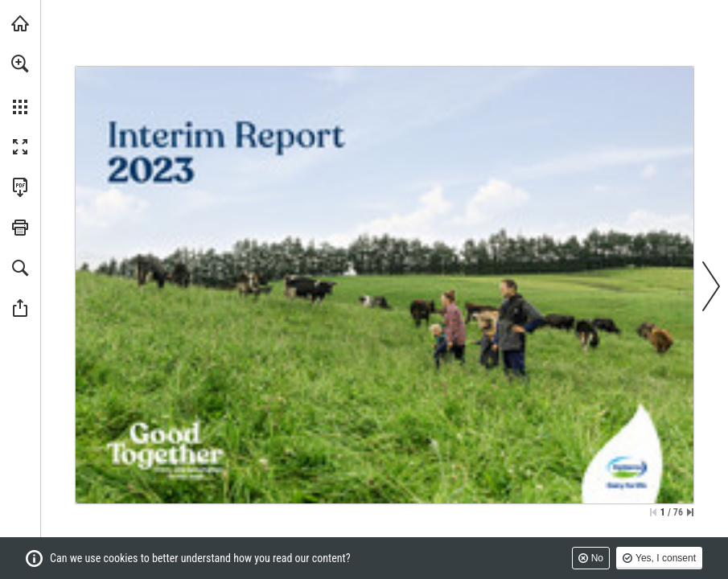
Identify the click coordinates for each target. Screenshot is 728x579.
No (597, 558)
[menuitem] (20, 84)
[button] (20, 64)
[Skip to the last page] (690, 512)
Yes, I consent (666, 558)
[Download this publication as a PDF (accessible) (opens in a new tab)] (20, 187)
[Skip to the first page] (653, 512)
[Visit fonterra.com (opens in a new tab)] (20, 23)
